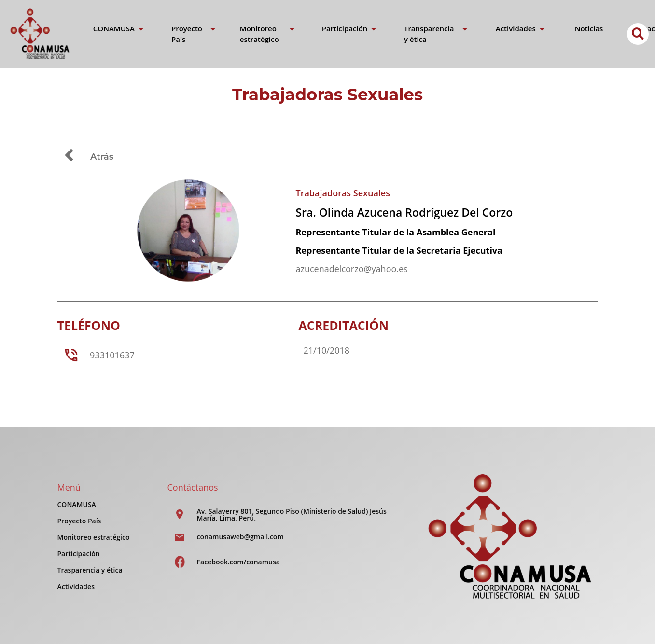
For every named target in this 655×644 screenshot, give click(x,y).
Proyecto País (79, 521)
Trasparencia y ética (90, 570)
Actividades (76, 586)
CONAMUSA (77, 504)
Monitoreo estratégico (94, 537)
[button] (638, 34)
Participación (79, 554)
